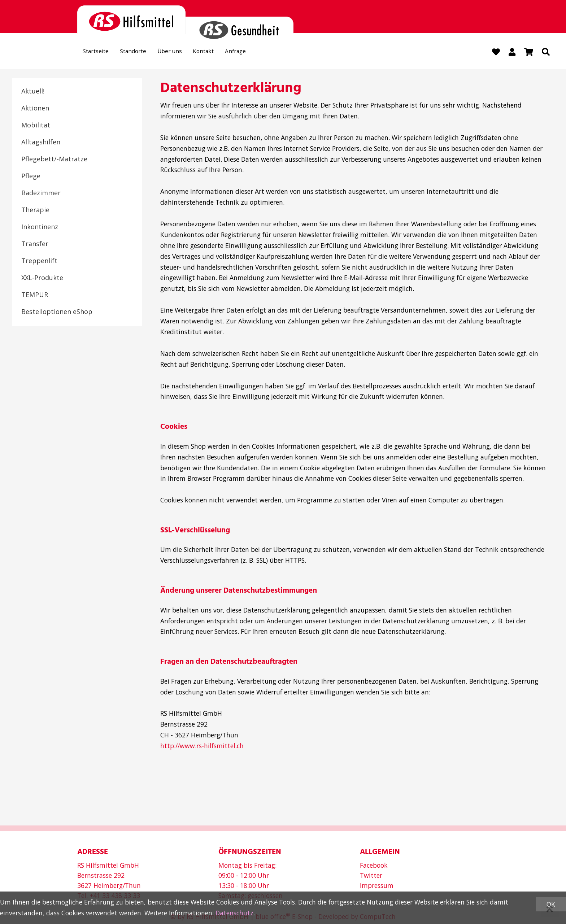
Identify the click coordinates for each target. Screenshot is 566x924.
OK (551, 904)
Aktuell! (33, 92)
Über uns (182, 53)
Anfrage (257, 53)
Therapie (35, 210)
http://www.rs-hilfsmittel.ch (202, 746)
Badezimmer (41, 193)
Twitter (371, 875)
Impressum (377, 885)
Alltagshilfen (41, 143)
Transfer (35, 244)
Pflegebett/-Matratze (54, 160)
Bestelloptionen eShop (57, 312)
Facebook (374, 865)
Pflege (31, 176)
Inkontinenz (40, 227)
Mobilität (36, 126)
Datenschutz (234, 913)
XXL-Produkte (42, 278)
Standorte (141, 53)
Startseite (98, 53)
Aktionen (35, 109)
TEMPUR (35, 295)
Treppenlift (39, 261)
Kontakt (220, 53)
